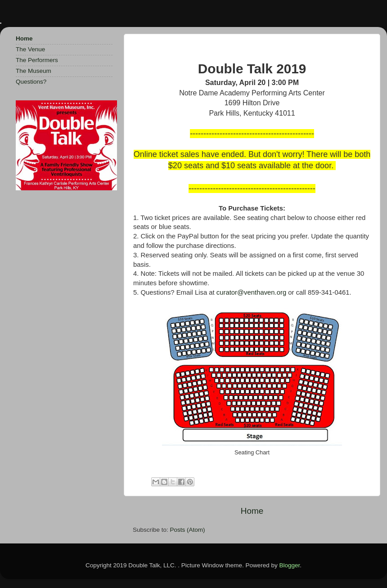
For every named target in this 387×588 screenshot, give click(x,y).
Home (252, 511)
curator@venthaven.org (251, 292)
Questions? (31, 82)
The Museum (34, 71)
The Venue (30, 49)
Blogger (289, 565)
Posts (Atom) (188, 530)
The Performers (37, 60)
